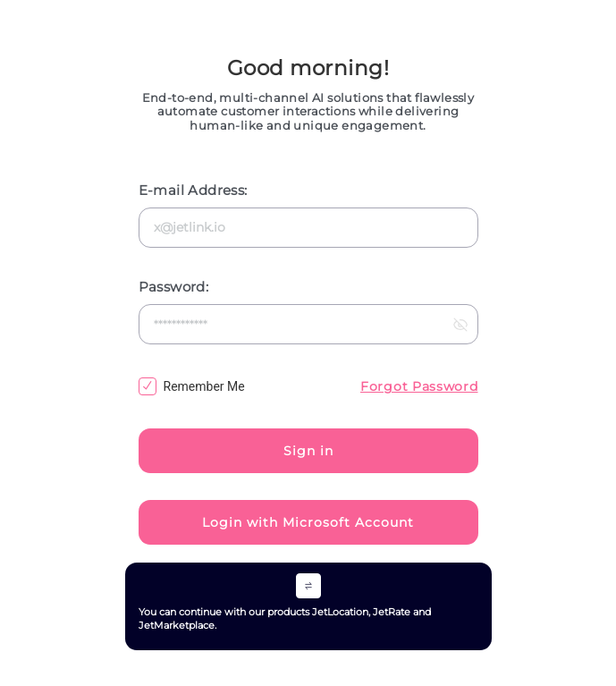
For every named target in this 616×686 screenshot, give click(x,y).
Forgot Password (419, 386)
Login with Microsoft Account (308, 522)
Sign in (308, 451)
